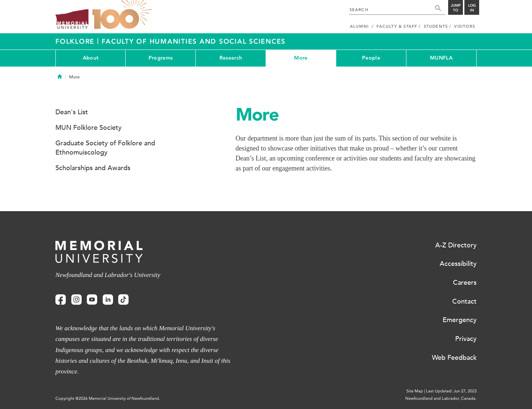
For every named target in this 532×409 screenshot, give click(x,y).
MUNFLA (441, 58)
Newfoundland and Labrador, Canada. (441, 398)
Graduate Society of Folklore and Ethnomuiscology (105, 148)
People (371, 58)
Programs (161, 58)
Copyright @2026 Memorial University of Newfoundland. (108, 398)
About (91, 58)
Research (231, 58)
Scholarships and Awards (93, 168)
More (301, 58)
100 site (122, 15)
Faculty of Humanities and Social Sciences (194, 41)
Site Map (415, 391)
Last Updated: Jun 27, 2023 (451, 391)
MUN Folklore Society (88, 128)
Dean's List (72, 112)
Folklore (76, 41)
